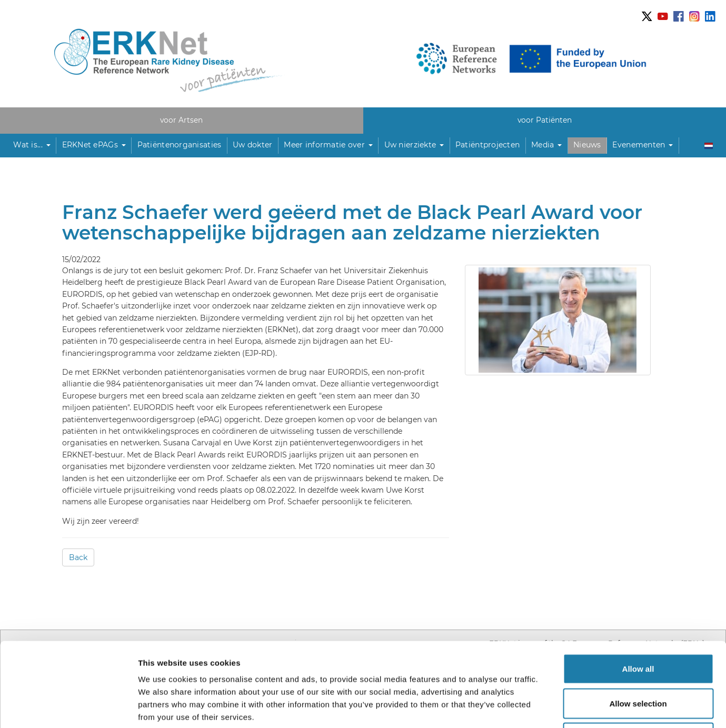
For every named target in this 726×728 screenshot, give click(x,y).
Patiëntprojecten (488, 145)
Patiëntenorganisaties (180, 145)
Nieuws (587, 145)
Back (78, 557)
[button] (32, 146)
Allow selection (638, 625)
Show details (553, 707)
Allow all (638, 590)
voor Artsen (181, 120)
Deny (638, 659)
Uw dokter (253, 145)
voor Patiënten (545, 120)
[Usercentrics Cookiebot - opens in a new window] (68, 707)
